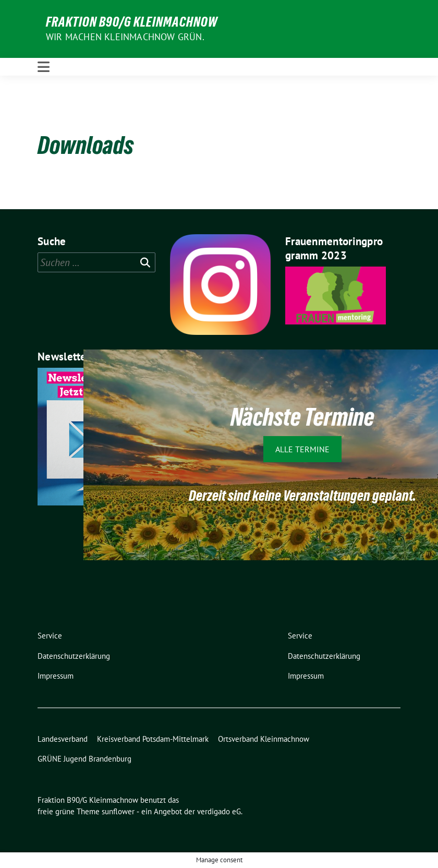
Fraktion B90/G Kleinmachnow (132, 22)
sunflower (118, 811)
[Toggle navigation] (44, 67)
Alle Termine (302, 449)
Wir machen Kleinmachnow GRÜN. (125, 37)
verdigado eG (219, 811)
